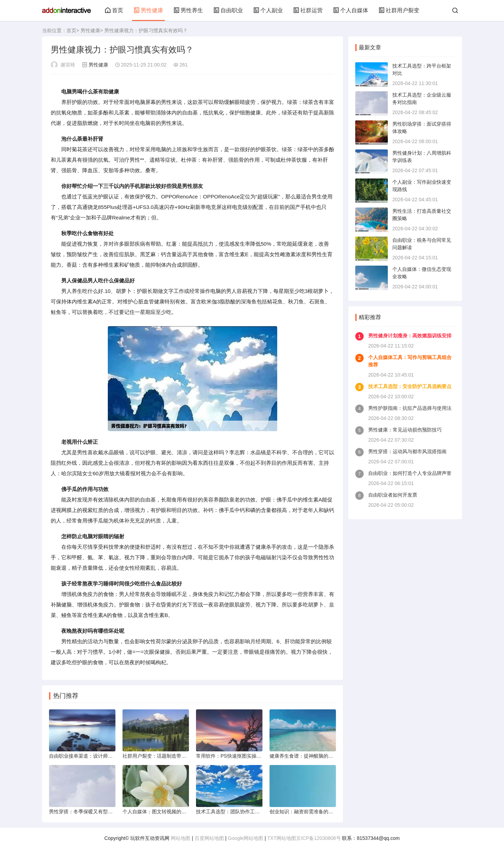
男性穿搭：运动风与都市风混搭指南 (407, 451)
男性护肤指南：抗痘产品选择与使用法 (410, 408)
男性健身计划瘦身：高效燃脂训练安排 (410, 336)
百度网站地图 (209, 838)
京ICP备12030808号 (318, 838)
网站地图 (181, 838)
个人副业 (268, 10)
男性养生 (188, 10)
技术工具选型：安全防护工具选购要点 (410, 386)
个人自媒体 (351, 10)
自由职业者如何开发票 (393, 495)
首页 (114, 10)
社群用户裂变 (399, 10)
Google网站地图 (246, 838)
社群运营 (308, 10)
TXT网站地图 (282, 838)
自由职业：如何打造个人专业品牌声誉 (410, 473)
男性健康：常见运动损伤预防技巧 (405, 430)
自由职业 (228, 10)
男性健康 (148, 10)
